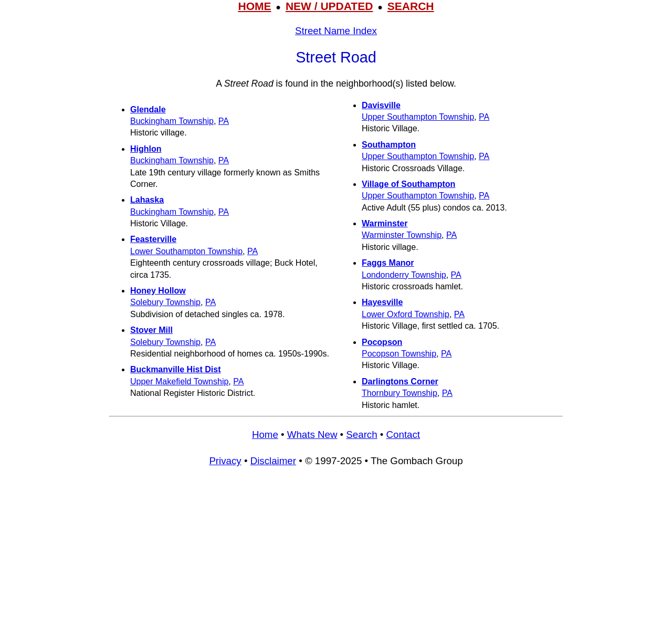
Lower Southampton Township (186, 251)
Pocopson (382, 342)
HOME (254, 6)
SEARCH (411, 6)
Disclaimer (273, 461)
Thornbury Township (400, 393)
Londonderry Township (404, 275)
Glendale (148, 109)
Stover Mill (151, 330)
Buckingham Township (172, 121)
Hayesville (382, 302)
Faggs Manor (388, 263)
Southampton (389, 145)
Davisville (381, 105)
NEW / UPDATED (329, 6)
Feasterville (153, 239)
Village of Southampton (408, 184)
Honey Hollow (158, 291)
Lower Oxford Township (406, 314)
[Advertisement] (336, 552)
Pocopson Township (399, 354)
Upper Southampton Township (418, 117)
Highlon (146, 149)
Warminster (385, 223)
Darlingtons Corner (400, 381)
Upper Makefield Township (179, 381)
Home (265, 435)
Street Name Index (336, 31)
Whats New (312, 435)
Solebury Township (165, 302)
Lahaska (147, 200)
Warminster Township (402, 235)
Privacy (225, 461)
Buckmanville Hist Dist (176, 369)
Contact (403, 435)
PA (224, 121)
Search (361, 435)
